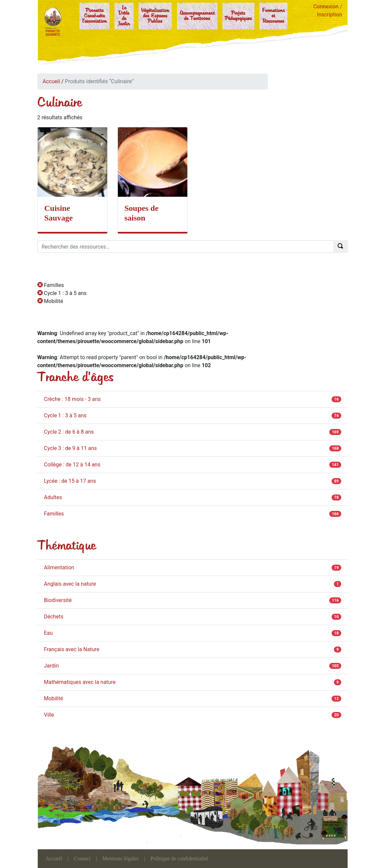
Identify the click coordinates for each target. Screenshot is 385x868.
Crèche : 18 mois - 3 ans (72, 399)
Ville (49, 715)
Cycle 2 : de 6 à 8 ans (69, 432)
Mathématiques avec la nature (80, 682)
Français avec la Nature (72, 649)
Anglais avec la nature (70, 584)
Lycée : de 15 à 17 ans (70, 481)
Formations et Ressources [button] (273, 16)
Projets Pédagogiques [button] (238, 16)
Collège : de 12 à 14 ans (72, 465)
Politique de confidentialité (179, 858)
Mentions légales (120, 858)
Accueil (51, 81)
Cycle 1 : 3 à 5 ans (65, 415)
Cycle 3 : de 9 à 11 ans (70, 448)
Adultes (53, 497)
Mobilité (54, 698)
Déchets (54, 617)
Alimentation (59, 567)
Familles (54, 514)
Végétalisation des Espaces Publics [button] (155, 16)
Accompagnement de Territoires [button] (197, 16)
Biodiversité (58, 600)
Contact (82, 858)
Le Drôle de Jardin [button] (124, 16)
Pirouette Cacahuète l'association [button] (94, 16)
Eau (49, 633)
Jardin (52, 666)
